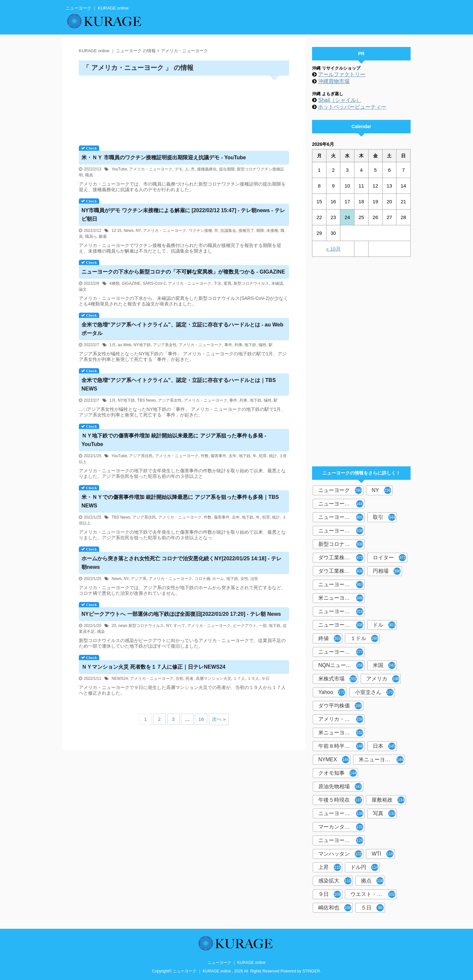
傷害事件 (218, 456)
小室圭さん (374, 692)
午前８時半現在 (341, 746)
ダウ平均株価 (340, 706)
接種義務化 (207, 169)
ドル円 (364, 867)
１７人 (239, 679)
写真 (384, 813)
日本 (384, 746)
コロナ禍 (202, 579)
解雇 (103, 236)
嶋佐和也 (335, 908)
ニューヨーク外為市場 (341, 612)
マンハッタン (340, 854)
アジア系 (139, 579)
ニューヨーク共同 (341, 504)
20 (114, 626)
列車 (238, 345)
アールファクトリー (342, 74)
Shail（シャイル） (340, 100)
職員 (89, 175)
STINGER (311, 971)
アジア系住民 (141, 456)
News (128, 231)
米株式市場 (338, 679)
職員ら (91, 236)
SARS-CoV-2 (154, 283)
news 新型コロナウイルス (141, 626)
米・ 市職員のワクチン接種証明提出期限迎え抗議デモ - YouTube (164, 157)
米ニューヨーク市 (381, 760)
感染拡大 (335, 881)
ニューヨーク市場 (341, 813)
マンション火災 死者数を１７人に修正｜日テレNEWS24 (153, 667)
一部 (263, 626)
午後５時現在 (340, 800)
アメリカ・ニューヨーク (151, 169)
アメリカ (383, 679)
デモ (179, 169)
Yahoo (332, 692)
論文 (83, 289)
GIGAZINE (131, 283)
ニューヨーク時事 (341, 585)
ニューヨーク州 (341, 625)
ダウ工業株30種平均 (341, 571)
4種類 (114, 283)
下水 (217, 283)
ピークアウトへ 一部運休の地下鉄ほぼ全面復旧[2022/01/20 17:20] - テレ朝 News (181, 614)
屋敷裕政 (388, 800)
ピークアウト (245, 626)
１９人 (253, 679)
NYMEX (334, 760)
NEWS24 (120, 679)
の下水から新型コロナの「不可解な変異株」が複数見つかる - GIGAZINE (183, 272)
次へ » (219, 719)
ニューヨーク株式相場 (341, 840)
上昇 (330, 867)
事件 (228, 345)
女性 (244, 579)
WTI (382, 854)
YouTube (119, 169)
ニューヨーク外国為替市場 (341, 531)
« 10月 (333, 249)
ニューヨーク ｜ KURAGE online (237, 963)
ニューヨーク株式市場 (341, 517)
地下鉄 (250, 345)
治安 (254, 579)
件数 (205, 456)
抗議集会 (228, 231)
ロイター (389, 558)
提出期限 (227, 169)
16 (201, 719)
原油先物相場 (340, 787)
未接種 (272, 231)
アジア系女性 (165, 345)
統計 (273, 456)
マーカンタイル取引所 (341, 827)
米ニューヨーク (341, 598)
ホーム (218, 579)
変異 (228, 283)
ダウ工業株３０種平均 (341, 558)
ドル (384, 625)
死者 (190, 679)
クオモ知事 (338, 773)
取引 (384, 517)
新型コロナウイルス (251, 283)
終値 (330, 638)
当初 (179, 679)
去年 (233, 456)
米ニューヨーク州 (341, 733)
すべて (179, 626)
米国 (384, 665)
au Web (124, 345)
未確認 (277, 283)
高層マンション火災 (214, 679)
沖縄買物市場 (334, 81)
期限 (260, 231)
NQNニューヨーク (341, 665)
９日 (265, 679)
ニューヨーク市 (341, 652)
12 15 (117, 231)
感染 (101, 632)
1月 (113, 345)
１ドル (364, 638)
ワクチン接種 (200, 231)
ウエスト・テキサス (374, 894)
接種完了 (246, 231)
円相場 (387, 571)
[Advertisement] (184, 108)
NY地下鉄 (142, 345)
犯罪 (263, 456)
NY (138, 231)
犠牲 (262, 345)
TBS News (147, 400)
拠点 (372, 881)
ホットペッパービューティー (352, 107)
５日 (372, 908)
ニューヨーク (341, 490)
